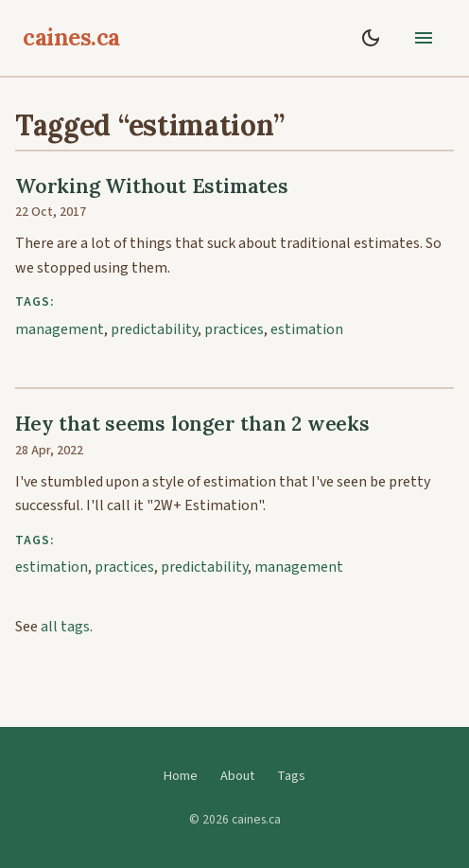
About (237, 776)
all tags (65, 627)
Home (181, 776)
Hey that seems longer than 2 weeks (192, 424)
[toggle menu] (424, 38)
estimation (307, 329)
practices (234, 329)
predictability (154, 329)
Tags (291, 776)
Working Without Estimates (152, 186)
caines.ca (71, 37)
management (60, 329)
